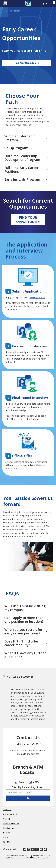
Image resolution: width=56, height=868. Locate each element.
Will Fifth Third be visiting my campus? (26, 608)
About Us (7, 810)
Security (7, 833)
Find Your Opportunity (27, 63)
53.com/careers (37, 297)
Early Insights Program (26, 179)
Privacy (6, 837)
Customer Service (11, 814)
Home (5, 11)
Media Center (9, 828)
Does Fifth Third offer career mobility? (26, 643)
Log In (44, 3)
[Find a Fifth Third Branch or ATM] (54, 3)
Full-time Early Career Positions (26, 169)
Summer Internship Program (26, 138)
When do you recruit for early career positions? (26, 631)
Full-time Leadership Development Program (26, 158)
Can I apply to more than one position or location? (26, 620)
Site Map (7, 842)
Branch (20, 782)
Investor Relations (11, 823)
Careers (7, 819)
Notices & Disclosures (18, 677)
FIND (28, 798)
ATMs (34, 782)
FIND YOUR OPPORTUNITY (28, 219)
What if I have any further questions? (26, 655)
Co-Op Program (26, 148)
